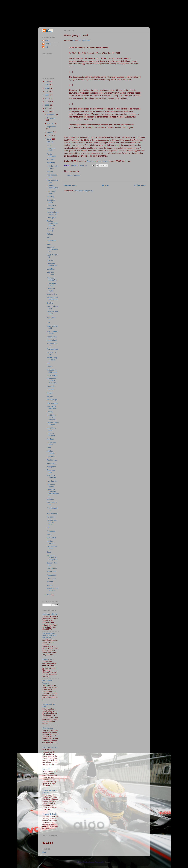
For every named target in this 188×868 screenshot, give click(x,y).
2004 (47, 112)
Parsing (50, 396)
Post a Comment (74, 176)
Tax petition (51, 517)
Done (49, 145)
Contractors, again (51, 443)
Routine (50, 172)
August (50, 132)
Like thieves (51, 241)
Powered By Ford (49, 814)
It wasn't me (51, 572)
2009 (47, 95)
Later (49, 244)
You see (50, 582)
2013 (47, 81)
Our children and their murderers (52, 381)
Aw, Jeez (50, 439)
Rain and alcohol (50, 273)
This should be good (52, 181)
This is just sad (52, 349)
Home (105, 185)
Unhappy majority (51, 435)
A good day (51, 386)
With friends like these (51, 407)
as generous (104, 161)
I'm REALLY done (51, 429)
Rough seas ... (48, 659)
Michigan (50, 499)
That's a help (52, 568)
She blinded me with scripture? (51, 417)
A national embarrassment (52, 249)
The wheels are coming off (53, 213)
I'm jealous (51, 531)
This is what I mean (52, 548)
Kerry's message (51, 155)
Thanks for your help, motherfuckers (53, 493)
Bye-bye (50, 303)
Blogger (108, 862)
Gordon (48, 44)
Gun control (51, 538)
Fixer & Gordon (60, 12)
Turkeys (50, 234)
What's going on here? (52, 359)
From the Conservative (53, 187)
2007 (47, 102)
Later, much (51, 578)
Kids (48, 237)
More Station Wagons (47, 682)
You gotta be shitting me (52, 371)
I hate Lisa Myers (51, 290)
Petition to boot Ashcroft (53, 590)
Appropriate (51, 467)
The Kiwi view (52, 460)
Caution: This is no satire (53, 424)
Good (49, 448)
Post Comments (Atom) (84, 191)
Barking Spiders (51, 542)
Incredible (50, 209)
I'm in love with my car (52, 167)
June (49, 139)
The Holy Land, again (53, 313)
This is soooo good (52, 176)
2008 (47, 98)
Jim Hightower (84, 41)
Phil (46, 47)
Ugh (48, 363)
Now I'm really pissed (52, 332)
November (51, 118)
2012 (47, 85)
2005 (47, 108)
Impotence (51, 163)
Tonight (50, 393)
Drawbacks (51, 457)
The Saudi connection (52, 265)
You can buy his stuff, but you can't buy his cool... (49, 636)
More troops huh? (51, 318)
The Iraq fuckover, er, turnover (52, 223)
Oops (49, 552)
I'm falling (50, 197)
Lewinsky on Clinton (51, 284)
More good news (51, 150)
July (49, 135)
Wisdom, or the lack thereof (53, 299)
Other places (52, 205)
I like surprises (52, 403)
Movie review (52, 294)
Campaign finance (51, 485)
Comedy (50, 142)
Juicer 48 (46, 769)
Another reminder (51, 452)
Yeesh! (49, 534)
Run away (51, 159)
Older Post (140, 185)
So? (48, 528)
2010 (47, 92)
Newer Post (70, 185)
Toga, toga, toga (51, 471)
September (51, 127)
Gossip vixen (52, 337)
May (49, 595)
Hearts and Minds (51, 192)
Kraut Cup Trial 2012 (50, 747)
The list (50, 367)
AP (74, 41)
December (51, 115)
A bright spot (52, 463)
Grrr (48, 323)
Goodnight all (52, 340)
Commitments (52, 375)
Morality (50, 412)
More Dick (51, 269)
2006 (47, 105)
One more (51, 390)
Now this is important (51, 476)
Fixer (47, 40)
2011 (47, 88)
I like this (50, 260)
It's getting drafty (51, 201)
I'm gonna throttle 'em (52, 279)
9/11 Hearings (52, 514)
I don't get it (51, 218)
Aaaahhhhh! (51, 575)
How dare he (52, 481)
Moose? (50, 585)
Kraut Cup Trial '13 (50, 614)
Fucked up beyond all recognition (52, 557)
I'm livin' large (52, 400)
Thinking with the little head (52, 522)
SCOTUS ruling (50, 229)
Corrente (90, 161)
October (51, 123)
